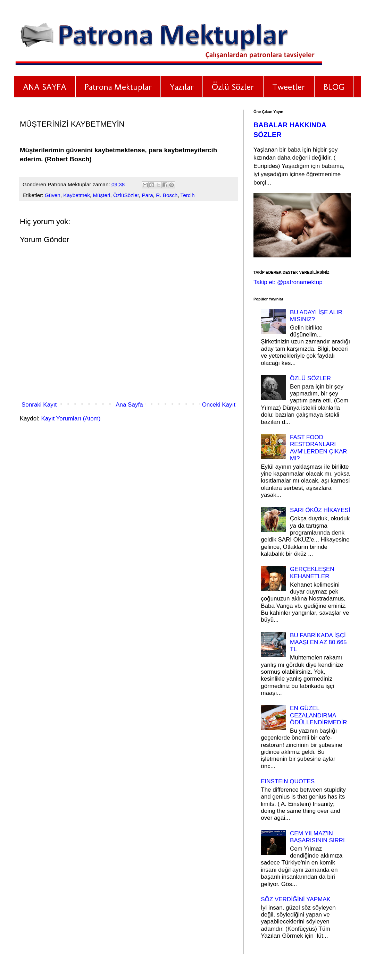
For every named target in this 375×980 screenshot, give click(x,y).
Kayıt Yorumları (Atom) (71, 419)
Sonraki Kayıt (39, 405)
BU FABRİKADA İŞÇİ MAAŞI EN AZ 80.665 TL (318, 642)
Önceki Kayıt (219, 405)
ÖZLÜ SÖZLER (310, 378)
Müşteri (101, 195)
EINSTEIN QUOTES (288, 781)
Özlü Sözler (233, 87)
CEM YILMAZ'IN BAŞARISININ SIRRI (317, 837)
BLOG (334, 87)
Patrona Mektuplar (118, 87)
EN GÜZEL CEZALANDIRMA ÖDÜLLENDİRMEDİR (318, 715)
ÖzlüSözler (126, 195)
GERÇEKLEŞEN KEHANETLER (312, 573)
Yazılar (182, 87)
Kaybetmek (77, 195)
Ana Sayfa (129, 405)
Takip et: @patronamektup (288, 282)
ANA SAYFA (45, 87)
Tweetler (289, 87)
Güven (53, 195)
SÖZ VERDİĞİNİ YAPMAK (296, 899)
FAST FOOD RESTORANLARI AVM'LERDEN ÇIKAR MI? (318, 448)
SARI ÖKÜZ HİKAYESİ (320, 510)
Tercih (188, 195)
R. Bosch (167, 195)
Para (148, 195)
